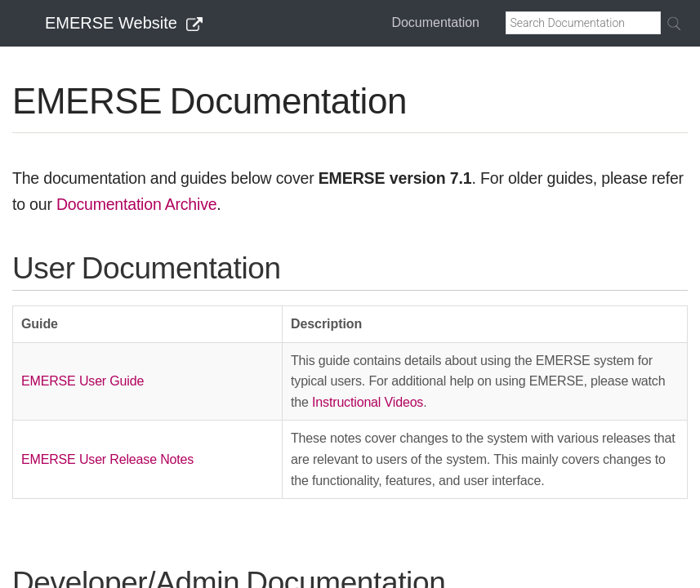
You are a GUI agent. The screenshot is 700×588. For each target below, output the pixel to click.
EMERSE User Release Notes (107, 459)
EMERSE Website (124, 23)
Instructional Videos (368, 402)
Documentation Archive (136, 204)
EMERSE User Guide (82, 381)
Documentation (435, 22)
